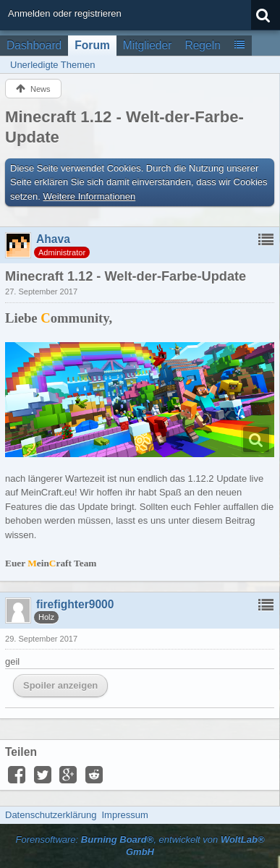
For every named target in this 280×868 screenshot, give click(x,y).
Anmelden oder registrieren (65, 13)
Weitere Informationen (90, 196)
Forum (92, 45)
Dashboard (34, 45)
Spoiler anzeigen (60, 685)
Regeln (202, 45)
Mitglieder (148, 45)
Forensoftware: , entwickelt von (140, 846)
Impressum (124, 815)
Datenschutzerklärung (51, 815)
